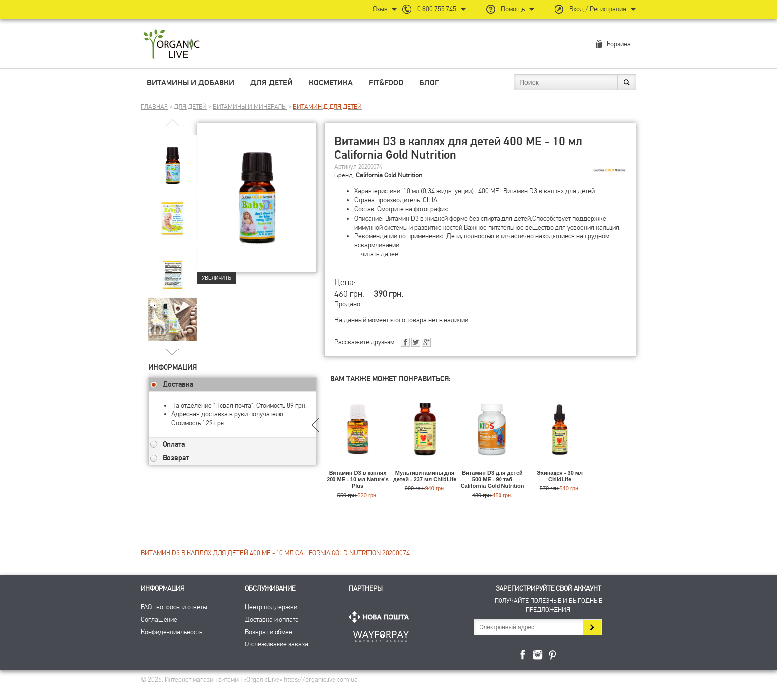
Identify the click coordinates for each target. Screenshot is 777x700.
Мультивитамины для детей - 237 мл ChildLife (425, 476)
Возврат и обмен (269, 632)
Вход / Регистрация (598, 9)
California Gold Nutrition (389, 175)
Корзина (619, 44)
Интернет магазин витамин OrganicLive (172, 45)
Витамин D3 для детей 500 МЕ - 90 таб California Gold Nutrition (493, 479)
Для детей (272, 83)
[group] (172, 159)
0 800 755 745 (437, 9)
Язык (380, 9)
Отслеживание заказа (277, 644)
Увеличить (217, 278)
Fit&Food (386, 83)
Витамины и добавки (191, 83)
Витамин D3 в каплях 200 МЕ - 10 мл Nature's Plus (358, 479)
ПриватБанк (381, 634)
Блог (429, 83)
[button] (173, 352)
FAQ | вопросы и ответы (174, 607)
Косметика (331, 83)
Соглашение (159, 619)
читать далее (380, 254)
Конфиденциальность (171, 632)
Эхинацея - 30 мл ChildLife (560, 476)
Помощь (513, 9)
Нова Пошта (381, 617)
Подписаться (592, 627)
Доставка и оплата (272, 619)
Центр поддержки (271, 607)
